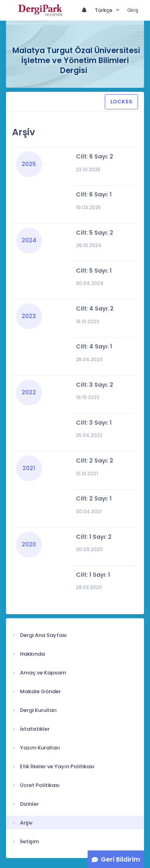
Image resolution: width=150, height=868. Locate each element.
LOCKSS (121, 102)
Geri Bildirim (120, 859)
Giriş (133, 10)
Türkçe (104, 10)
